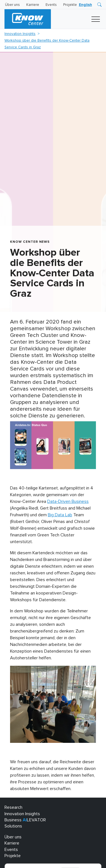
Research (13, 807)
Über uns (12, 5)
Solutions (13, 826)
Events (51, 5)
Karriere (33, 5)
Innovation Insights (20, 34)
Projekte (70, 5)
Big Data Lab (60, 515)
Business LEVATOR (25, 820)
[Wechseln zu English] (85, 5)
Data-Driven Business (68, 501)
